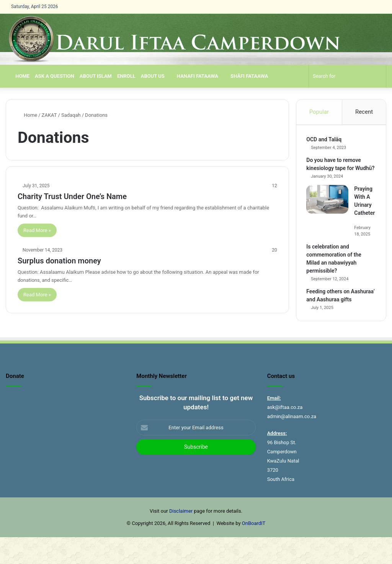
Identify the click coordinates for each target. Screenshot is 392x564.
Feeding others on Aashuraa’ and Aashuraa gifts (337, 317)
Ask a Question (55, 76)
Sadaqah (71, 115)
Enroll (126, 76)
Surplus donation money (59, 261)
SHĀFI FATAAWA (246, 76)
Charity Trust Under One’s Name (72, 196)
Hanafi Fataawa (194, 76)
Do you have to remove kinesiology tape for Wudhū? (335, 169)
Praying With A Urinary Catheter (365, 214)
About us (153, 76)
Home (19, 76)
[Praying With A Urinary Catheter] (329, 208)
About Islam (96, 76)
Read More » (37, 230)
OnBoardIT (254, 550)
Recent (364, 112)
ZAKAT (49, 115)
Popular (319, 112)
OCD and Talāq (325, 141)
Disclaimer (181, 538)
